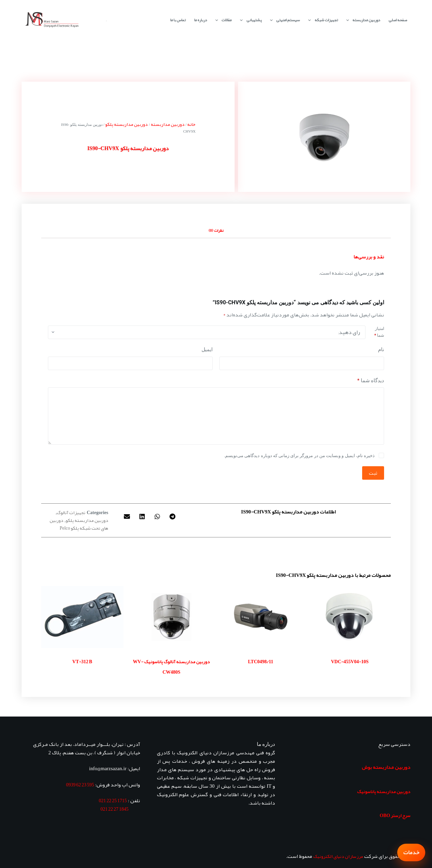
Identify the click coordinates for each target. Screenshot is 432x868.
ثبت (373, 473)
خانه (191, 124)
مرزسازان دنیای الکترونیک (338, 856)
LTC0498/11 (261, 662)
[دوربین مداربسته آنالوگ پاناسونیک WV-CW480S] (171, 617)
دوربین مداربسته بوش (386, 767)
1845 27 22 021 (115, 809)
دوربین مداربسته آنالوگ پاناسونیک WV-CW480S (171, 667)
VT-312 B (82, 662)
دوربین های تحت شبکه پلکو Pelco (79, 524)
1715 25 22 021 (113, 801)
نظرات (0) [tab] (216, 230)
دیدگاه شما (371, 381)
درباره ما (200, 20)
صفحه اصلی (398, 20)
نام (381, 349)
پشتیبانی (249, 20)
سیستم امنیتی (283, 20)
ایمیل (207, 349)
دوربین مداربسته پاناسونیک (384, 791)
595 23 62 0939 (80, 785)
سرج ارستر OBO (395, 815)
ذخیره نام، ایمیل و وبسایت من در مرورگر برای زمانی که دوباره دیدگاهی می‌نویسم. (299, 456)
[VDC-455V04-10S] (350, 617)
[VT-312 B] (82, 617)
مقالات (222, 20)
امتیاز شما (379, 332)
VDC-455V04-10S (350, 662)
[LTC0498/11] (261, 617)
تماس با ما (178, 20)
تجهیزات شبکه (321, 20)
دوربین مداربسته (362, 20)
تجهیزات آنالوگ (71, 512)
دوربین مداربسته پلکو (127, 124)
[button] (172, 516)
